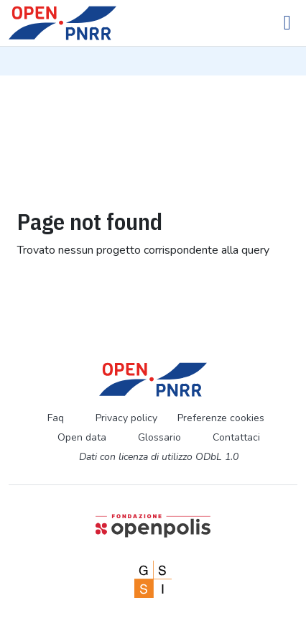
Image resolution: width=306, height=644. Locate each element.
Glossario (159, 437)
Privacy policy (126, 418)
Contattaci (236, 437)
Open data (82, 437)
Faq (56, 418)
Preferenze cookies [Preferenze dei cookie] (221, 418)
